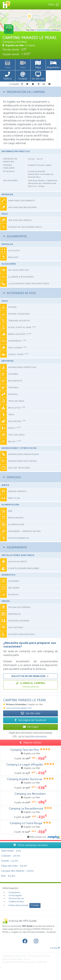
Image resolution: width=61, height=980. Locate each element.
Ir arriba (55, 948)
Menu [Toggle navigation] (54, 5)
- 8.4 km (8, 876)
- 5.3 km (10, 861)
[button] (8, 76)
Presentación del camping (24, 92)
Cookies (35, 905)
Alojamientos (15, 236)
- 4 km (11, 851)
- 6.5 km (14, 866)
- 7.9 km (17, 871)
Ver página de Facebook (30, 720)
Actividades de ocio (20, 293)
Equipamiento (15, 547)
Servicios (12, 477)
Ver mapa (31, 727)
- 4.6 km (11, 856)
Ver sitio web (31, 713)
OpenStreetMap (43, 30)
